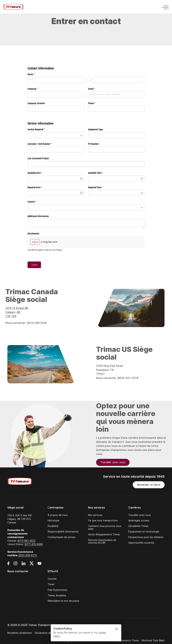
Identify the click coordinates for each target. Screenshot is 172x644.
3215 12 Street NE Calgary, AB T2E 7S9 (17, 315)
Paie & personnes (58, 590)
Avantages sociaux (139, 521)
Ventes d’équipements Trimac (122, 640)
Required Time (99, 187)
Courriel (52, 579)
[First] (56, 80)
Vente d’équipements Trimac (104, 535)
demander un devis (149, 485)
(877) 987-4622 (26, 541)
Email (95, 89)
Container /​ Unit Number (44, 144)
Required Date (39, 187)
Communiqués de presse (62, 537)
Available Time (99, 173)
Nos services (95, 515)
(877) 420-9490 (34, 544)
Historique (53, 521)
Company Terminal (36, 103)
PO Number (93, 144)
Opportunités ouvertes (141, 543)
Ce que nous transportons (103, 521)
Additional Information (38, 216)
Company (37, 89)
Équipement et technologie (144, 532)
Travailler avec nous (113, 465)
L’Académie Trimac (138, 526)
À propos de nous (58, 515)
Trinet (51, 584)
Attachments (33, 233)
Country (36, 202)
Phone (96, 103)
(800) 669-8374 (28, 555)
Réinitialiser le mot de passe (63, 601)
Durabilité (53, 526)
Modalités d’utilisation (20, 633)
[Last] (116, 80)
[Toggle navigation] (164, 7)
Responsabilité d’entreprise (63, 532)
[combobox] (56, 135)
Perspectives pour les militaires (146, 537)
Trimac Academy (57, 596)
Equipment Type (95, 129)
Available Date (39, 173)
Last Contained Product (38, 158)
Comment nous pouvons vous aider (105, 528)
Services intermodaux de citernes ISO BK (102, 542)
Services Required (40, 129)
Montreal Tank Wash (153, 640)
